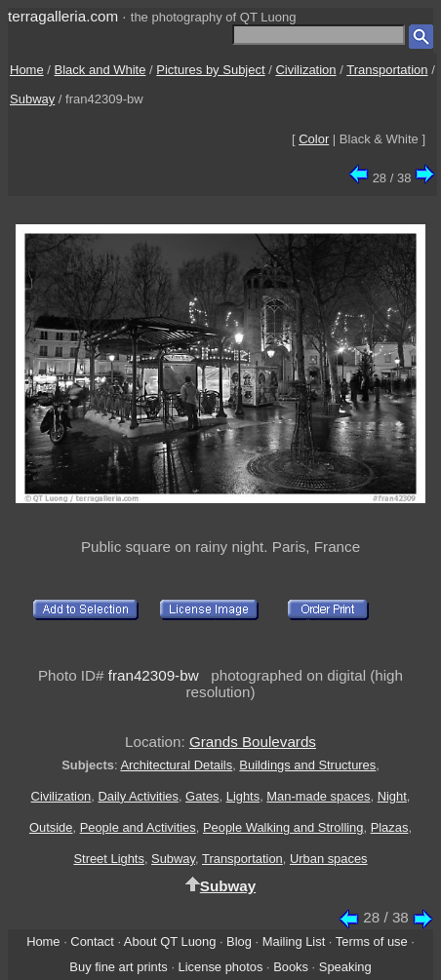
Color (314, 139)
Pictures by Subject (210, 70)
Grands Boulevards (253, 742)
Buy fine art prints (118, 967)
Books (291, 967)
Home (27, 70)
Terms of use (372, 941)
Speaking (345, 967)
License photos (221, 967)
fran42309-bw (154, 675)
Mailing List (294, 941)
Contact (92, 941)
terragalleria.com (63, 16)
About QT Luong (170, 941)
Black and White (100, 70)
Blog (239, 941)
